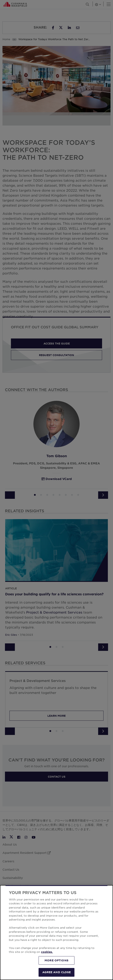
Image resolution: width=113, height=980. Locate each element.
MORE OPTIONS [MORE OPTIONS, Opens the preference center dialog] (56, 960)
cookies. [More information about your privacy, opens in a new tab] (47, 952)
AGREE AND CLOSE (57, 972)
